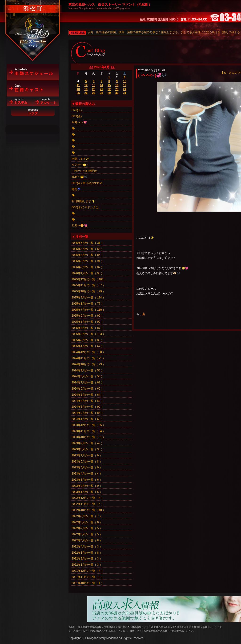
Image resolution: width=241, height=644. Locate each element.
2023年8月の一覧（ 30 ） (88, 449)
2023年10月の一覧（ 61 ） (88, 437)
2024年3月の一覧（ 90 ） (88, 407)
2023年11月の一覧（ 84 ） (88, 431)
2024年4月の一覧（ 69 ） (88, 401)
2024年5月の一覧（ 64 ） (88, 395)
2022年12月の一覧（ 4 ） (88, 498)
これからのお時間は (84, 171)
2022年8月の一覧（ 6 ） (87, 522)
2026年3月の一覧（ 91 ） (88, 261)
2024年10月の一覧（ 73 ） (88, 364)
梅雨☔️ (76, 189)
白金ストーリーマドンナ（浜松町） (33, 24)
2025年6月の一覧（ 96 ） (88, 316)
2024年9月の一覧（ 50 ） (88, 370)
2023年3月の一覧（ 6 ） (87, 480)
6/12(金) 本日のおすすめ (87, 183)
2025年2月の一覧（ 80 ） (88, 340)
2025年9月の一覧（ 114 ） (88, 298)
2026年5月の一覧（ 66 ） (88, 249)
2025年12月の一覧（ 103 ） (89, 279)
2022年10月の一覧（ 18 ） (88, 510)
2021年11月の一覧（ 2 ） (88, 577)
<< (91, 67)
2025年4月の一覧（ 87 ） (88, 328)
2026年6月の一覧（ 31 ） (88, 243)
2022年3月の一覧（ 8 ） (87, 553)
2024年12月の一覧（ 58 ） (88, 352)
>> (112, 67)
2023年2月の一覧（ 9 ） (87, 486)
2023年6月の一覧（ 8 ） (87, 462)
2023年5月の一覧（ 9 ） (87, 467)
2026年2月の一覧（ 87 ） (88, 267)
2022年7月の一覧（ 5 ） (87, 528)
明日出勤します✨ (83, 201)
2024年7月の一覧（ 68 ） (88, 382)
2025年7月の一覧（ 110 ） (88, 310)
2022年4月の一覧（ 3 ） (87, 547)
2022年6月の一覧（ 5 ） (87, 534)
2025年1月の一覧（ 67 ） (88, 346)
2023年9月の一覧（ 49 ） (88, 443)
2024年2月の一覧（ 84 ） (88, 413)
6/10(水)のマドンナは (85, 207)
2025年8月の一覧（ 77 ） (88, 304)
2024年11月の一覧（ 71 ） (88, 358)
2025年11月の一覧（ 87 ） (88, 285)
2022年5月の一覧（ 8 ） (87, 540)
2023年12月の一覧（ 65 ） (88, 425)
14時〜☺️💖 (79, 122)
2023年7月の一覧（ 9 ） (87, 455)
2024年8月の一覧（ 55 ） (88, 376)
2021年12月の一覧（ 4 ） (88, 571)
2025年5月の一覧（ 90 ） (88, 322)
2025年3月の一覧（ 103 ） (88, 334)
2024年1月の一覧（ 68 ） (88, 419)
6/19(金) (77, 116)
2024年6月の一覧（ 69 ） (88, 389)
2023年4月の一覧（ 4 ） (87, 474)
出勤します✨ (80, 159)
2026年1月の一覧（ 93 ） (88, 273)
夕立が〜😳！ (80, 165)
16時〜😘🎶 (79, 177)
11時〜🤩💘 (79, 225)
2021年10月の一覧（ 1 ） (88, 583)
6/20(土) (77, 110)
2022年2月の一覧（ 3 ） (87, 559)
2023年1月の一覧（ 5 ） (87, 492)
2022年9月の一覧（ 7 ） (87, 516)
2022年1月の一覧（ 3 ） (87, 565)
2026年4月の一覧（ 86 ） (88, 255)
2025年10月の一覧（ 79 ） (88, 291)
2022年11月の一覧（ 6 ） (88, 504)
